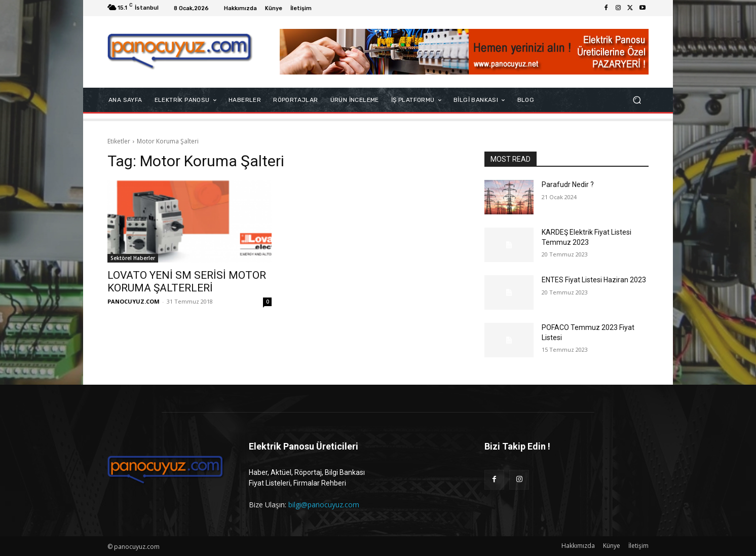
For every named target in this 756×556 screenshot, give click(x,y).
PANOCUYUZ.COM (134, 301)
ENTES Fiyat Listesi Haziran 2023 (594, 280)
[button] (637, 100)
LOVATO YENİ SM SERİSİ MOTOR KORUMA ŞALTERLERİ (187, 282)
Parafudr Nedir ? (568, 184)
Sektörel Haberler (133, 258)
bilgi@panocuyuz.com (324, 505)
